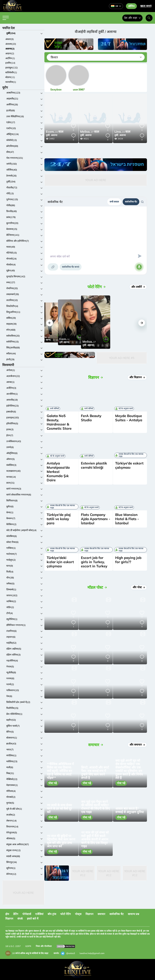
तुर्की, (48, 135)
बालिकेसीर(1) (11, 72)
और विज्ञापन (137, 377)
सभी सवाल (114, 202)
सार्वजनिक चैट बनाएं (71, 267)
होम (7, 914)
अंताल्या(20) (11, 44)
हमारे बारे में (33, 919)
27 (90, 132)
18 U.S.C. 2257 (13, 946)
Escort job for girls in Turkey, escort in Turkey (94, 562)
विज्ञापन (89, 914)
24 (55, 132)
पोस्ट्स (78, 914)
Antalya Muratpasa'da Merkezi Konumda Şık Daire (58, 472)
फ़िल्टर (54, 57)
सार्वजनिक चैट (131, 202)
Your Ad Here (23, 893)
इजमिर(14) (10, 63)
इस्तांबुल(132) (12, 68)
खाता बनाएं (146, 6)
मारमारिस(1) (11, 82)
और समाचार (137, 745)
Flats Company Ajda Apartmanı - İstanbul (96, 519)
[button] (50, 323)
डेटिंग (16, 914)
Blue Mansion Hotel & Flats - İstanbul (127, 519)
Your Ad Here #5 (122, 358)
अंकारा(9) (10, 39)
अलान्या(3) (10, 49)
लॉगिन (131, 6)
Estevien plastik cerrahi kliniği (94, 465)
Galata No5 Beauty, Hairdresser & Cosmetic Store (59, 422)
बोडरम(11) (10, 77)
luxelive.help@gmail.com (92, 953)
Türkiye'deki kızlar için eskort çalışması (60, 562)
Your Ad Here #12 (83, 873)
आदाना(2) (10, 53)
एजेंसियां (39, 914)
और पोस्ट (139, 587)
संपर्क (20, 919)
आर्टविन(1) (10, 58)
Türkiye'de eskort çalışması (129, 465)
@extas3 (68, 953)
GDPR (28, 946)
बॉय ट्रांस (52, 914)
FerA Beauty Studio (91, 418)
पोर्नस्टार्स (27, 914)
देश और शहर (132, 18)
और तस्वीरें (138, 287)
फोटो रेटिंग (66, 914)
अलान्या (54, 135)
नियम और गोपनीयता (44, 946)
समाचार (101, 914)
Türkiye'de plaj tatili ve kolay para (59, 519)
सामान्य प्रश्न (133, 914)
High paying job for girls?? (128, 560)
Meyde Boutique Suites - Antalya (129, 418)
